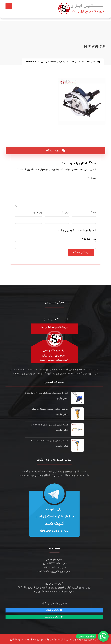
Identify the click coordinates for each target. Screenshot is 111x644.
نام (93, 211)
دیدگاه (92, 177)
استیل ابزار (67, 638)
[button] (9, 7)
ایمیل (65, 211)
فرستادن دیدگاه (81, 251)
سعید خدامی (17, 638)
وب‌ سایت (37, 211)
